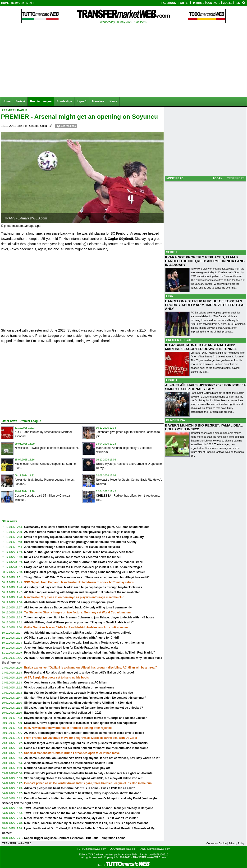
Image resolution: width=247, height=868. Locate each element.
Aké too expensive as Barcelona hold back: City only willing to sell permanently (78, 607)
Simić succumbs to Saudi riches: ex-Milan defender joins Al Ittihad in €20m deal (78, 703)
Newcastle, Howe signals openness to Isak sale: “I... (48, 448)
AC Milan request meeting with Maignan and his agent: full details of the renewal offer (82, 592)
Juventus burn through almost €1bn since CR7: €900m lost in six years (72, 547)
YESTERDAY (236, 178)
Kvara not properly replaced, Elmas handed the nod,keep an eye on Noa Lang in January (84, 537)
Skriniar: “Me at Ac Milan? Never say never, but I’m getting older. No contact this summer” (85, 698)
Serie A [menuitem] (20, 101)
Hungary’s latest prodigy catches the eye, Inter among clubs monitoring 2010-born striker (85, 572)
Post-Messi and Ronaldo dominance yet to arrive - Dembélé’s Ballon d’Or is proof (79, 673)
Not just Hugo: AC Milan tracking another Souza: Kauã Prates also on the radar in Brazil (83, 562)
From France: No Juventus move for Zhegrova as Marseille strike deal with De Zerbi (81, 738)
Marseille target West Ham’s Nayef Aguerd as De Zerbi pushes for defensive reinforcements (86, 743)
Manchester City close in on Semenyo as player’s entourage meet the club (74, 597)
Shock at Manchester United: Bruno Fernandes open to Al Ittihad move (72, 753)
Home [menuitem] (7, 101)
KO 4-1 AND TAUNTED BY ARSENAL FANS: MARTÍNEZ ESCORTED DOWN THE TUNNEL (201, 347)
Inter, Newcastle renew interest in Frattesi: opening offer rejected (68, 728)
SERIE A (172, 252)
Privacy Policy (237, 843)
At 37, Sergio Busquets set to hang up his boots (57, 678)
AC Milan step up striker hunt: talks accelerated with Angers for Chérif (72, 638)
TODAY (217, 178)
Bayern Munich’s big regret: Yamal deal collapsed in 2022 (63, 713)
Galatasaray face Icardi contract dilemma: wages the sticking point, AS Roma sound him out (87, 527)
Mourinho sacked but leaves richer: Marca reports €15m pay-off (67, 768)
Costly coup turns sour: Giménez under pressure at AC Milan (65, 683)
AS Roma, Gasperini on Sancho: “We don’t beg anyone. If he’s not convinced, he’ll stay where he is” (92, 758)
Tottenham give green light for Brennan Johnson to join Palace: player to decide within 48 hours (89, 617)
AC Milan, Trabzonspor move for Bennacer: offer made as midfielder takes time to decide (84, 733)
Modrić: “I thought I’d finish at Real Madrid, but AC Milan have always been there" (79, 552)
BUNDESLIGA (176, 420)
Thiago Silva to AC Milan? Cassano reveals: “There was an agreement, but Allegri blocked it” (87, 577)
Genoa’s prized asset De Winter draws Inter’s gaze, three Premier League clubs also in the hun (88, 783)
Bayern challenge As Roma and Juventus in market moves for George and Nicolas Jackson (86, 718)
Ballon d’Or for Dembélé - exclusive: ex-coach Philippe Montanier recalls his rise (79, 693)
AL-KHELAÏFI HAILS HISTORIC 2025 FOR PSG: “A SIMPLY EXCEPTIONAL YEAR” (205, 387)
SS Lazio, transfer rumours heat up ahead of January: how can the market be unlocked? (84, 708)
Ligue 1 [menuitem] (82, 101)
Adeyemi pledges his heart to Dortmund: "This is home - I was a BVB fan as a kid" (80, 788)
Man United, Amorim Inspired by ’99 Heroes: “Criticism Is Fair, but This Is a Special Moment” (87, 823)
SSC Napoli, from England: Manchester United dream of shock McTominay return (79, 582)
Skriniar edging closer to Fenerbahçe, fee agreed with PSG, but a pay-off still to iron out (83, 778)
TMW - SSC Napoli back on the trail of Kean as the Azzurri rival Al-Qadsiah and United (82, 813)
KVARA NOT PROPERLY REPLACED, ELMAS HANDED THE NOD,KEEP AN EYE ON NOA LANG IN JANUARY (205, 261)
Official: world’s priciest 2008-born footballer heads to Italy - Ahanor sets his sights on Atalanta (88, 773)
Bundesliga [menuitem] (64, 101)
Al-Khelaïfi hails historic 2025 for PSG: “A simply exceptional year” (69, 602)
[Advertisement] (37, 380)
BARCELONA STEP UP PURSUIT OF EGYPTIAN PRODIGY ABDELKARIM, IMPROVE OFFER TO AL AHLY (205, 305)
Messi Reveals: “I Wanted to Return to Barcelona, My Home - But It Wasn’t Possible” (81, 818)
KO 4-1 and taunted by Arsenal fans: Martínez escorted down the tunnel (72, 557)
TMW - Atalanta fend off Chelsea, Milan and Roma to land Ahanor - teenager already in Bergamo (89, 808)
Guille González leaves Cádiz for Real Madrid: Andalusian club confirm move (76, 627)
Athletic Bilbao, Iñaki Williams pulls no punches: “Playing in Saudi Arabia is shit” (79, 622)
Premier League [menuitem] (41, 101)
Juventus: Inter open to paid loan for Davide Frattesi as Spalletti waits (71, 648)
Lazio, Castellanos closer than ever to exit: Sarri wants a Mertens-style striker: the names (84, 643)
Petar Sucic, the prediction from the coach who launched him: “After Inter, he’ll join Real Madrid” (89, 653)
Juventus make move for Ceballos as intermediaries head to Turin (69, 763)
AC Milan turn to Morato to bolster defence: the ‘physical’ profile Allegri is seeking (80, 532)
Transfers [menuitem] (98, 101)
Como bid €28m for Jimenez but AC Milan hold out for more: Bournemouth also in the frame (86, 748)
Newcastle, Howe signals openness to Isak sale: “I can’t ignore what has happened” (81, 723)
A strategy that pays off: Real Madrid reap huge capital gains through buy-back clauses (83, 587)
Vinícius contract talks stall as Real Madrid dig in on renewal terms (69, 688)
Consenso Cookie (217, 843)
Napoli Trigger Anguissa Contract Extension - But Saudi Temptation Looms (75, 838)
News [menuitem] (113, 101)
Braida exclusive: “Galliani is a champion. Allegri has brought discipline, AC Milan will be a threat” (91, 668)
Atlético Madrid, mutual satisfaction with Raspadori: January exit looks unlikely (78, 633)
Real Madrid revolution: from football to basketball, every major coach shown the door (82, 793)
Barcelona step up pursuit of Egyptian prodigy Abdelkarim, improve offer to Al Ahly (80, 542)
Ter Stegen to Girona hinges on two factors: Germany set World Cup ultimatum (78, 612)
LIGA (170, 296)
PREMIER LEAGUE (179, 340)
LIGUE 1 (172, 380)
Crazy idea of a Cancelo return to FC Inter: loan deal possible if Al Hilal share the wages (83, 567)
